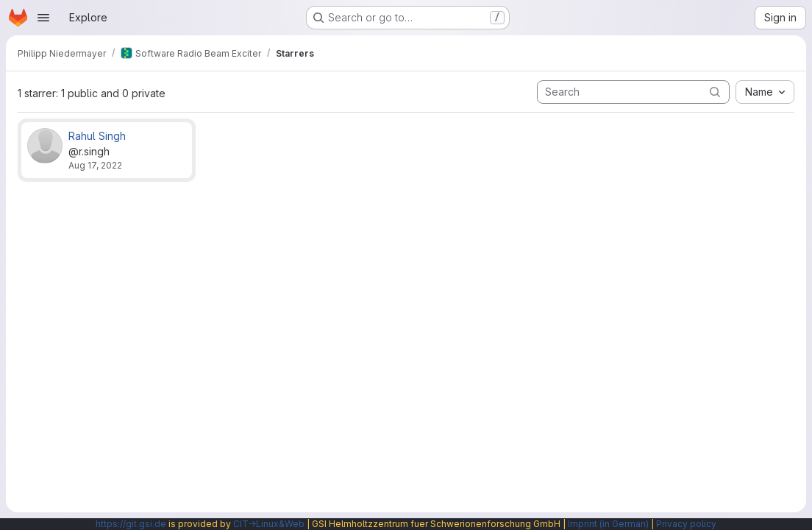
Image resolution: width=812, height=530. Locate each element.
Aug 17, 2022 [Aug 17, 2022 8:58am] (95, 165)
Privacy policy (686, 524)
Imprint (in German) (608, 524)
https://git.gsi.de (131, 524)
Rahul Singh (97, 136)
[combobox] (765, 92)
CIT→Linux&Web (269, 524)
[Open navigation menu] (43, 18)
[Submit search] (715, 92)
